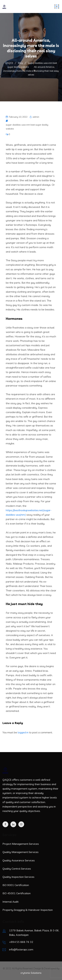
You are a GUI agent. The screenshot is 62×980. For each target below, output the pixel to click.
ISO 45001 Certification (17, 893)
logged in (23, 732)
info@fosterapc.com (21, 949)
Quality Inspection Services (18, 877)
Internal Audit (10, 902)
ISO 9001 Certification (16, 885)
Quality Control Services (17, 869)
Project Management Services (21, 844)
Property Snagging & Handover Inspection (28, 910)
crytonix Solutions (31, 973)
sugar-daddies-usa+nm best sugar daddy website (27, 127)
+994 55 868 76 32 (21, 942)
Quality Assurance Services (19, 860)
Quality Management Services (21, 852)
